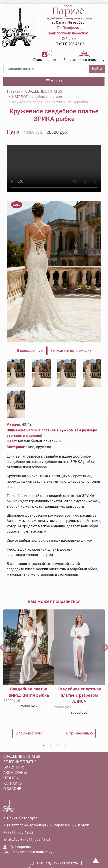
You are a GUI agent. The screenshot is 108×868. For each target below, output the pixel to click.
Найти (97, 69)
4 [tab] (64, 745)
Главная (14, 91)
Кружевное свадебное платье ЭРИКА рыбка (50, 102)
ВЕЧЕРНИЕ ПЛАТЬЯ (20, 762)
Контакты (13, 783)
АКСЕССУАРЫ (15, 773)
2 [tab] (51, 745)
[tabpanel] (29, 675)
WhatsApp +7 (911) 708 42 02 (27, 839)
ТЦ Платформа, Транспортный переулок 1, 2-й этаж (69, 33)
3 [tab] (57, 745)
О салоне (12, 789)
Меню (54, 81)
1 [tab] (44, 745)
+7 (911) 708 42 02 (69, 44)
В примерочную (29, 733)
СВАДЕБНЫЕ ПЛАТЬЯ (44, 91)
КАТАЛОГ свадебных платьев (37, 97)
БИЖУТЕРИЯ (14, 767)
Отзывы (11, 778)
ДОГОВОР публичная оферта (54, 863)
